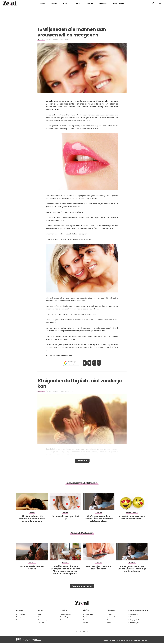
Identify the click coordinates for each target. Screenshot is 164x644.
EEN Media (38, 640)
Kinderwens (21, 614)
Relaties (41, 40)
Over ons (113, 640)
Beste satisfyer (133, 623)
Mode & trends (65, 614)
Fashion (66, 3)
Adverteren (120, 640)
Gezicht (40, 617)
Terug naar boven (80, 588)
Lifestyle (90, 3)
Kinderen (20, 620)
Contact (145, 640)
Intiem (86, 623)
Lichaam (41, 623)
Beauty (54, 3)
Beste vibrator (133, 614)
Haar (39, 614)
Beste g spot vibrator (135, 620)
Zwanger (20, 617)
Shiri (67, 40)
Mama (42, 3)
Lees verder (82, 461)
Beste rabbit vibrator (135, 617)
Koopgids (103, 3)
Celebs (109, 620)
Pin (95, 363)
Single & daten (89, 614)
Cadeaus (63, 620)
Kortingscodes (119, 3)
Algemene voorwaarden (133, 640)
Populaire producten (138, 610)
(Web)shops (64, 617)
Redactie (106, 640)
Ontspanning (42, 620)
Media (109, 623)
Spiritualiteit (111, 617)
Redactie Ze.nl (70, 391)
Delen (82, 363)
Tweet (89, 363)
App (101, 363)
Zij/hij (85, 617)
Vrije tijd (110, 614)
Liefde (78, 3)
